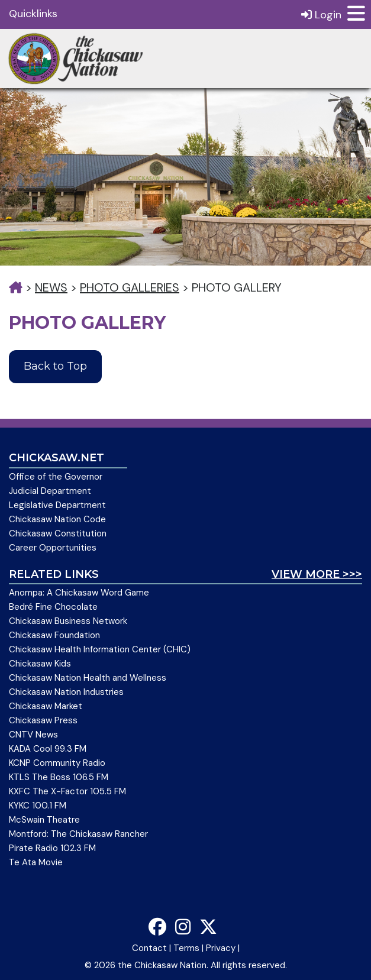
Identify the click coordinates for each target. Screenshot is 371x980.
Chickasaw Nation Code (57, 519)
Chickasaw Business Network (68, 621)
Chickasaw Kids (40, 664)
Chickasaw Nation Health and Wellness (88, 678)
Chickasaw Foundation (54, 635)
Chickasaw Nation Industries (66, 692)
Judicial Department (50, 491)
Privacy (221, 948)
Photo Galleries (130, 287)
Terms (186, 948)
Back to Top (55, 366)
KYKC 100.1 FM (38, 806)
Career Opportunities (53, 548)
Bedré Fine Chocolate (53, 607)
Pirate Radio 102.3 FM (52, 848)
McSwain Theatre (44, 820)
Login (321, 14)
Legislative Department (57, 505)
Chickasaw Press (43, 720)
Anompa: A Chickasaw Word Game (79, 593)
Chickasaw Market (46, 706)
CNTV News (33, 735)
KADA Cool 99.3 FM (48, 749)
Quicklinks (33, 14)
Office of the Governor (56, 477)
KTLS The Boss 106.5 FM (59, 777)
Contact (149, 948)
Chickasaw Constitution (58, 533)
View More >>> (317, 574)
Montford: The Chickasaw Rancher (78, 834)
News (51, 287)
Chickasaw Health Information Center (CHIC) (100, 649)
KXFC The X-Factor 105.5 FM (67, 791)
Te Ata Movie (36, 862)
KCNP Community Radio (57, 763)
